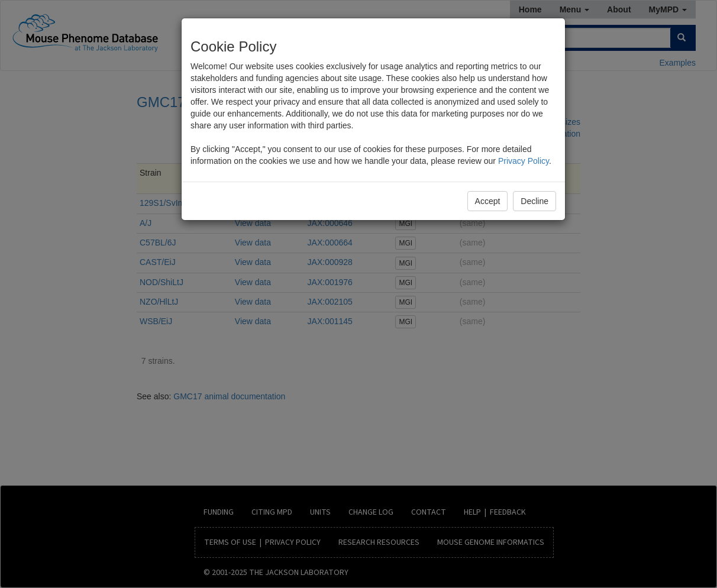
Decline (534, 201)
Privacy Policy (524, 161)
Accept (488, 201)
